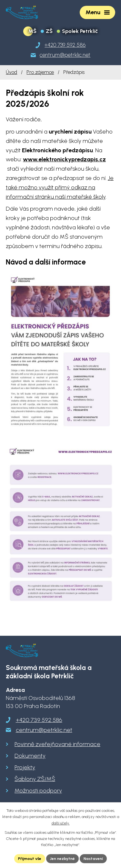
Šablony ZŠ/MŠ (35, 779)
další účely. (61, 823)
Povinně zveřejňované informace (57, 744)
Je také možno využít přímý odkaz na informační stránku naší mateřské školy (60, 187)
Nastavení (93, 859)
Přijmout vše (30, 859)
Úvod (11, 72)
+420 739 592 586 (39, 720)
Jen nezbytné (62, 859)
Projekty (25, 767)
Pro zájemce (40, 72)
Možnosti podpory (38, 791)
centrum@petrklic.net (44, 730)
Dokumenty (30, 756)
